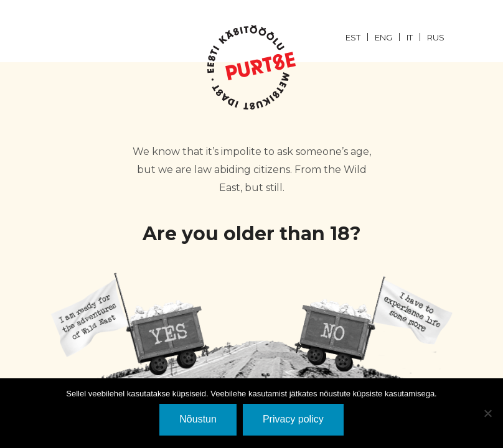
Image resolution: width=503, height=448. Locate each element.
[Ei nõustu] (487, 413)
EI (373, 324)
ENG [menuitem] (383, 37)
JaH (130, 324)
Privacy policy (293, 419)
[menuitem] (360, 37)
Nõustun (198, 419)
